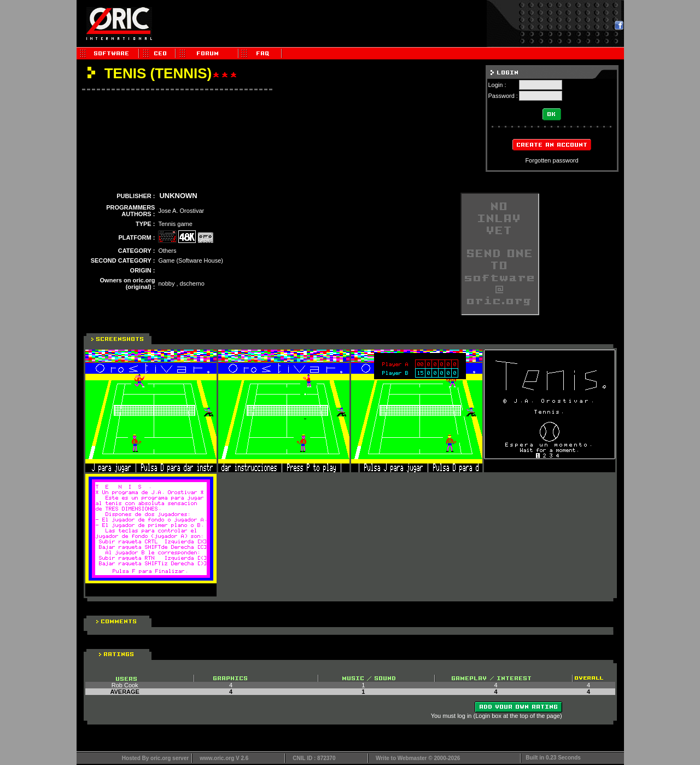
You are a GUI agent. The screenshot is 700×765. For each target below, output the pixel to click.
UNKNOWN (178, 196)
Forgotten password (552, 160)
